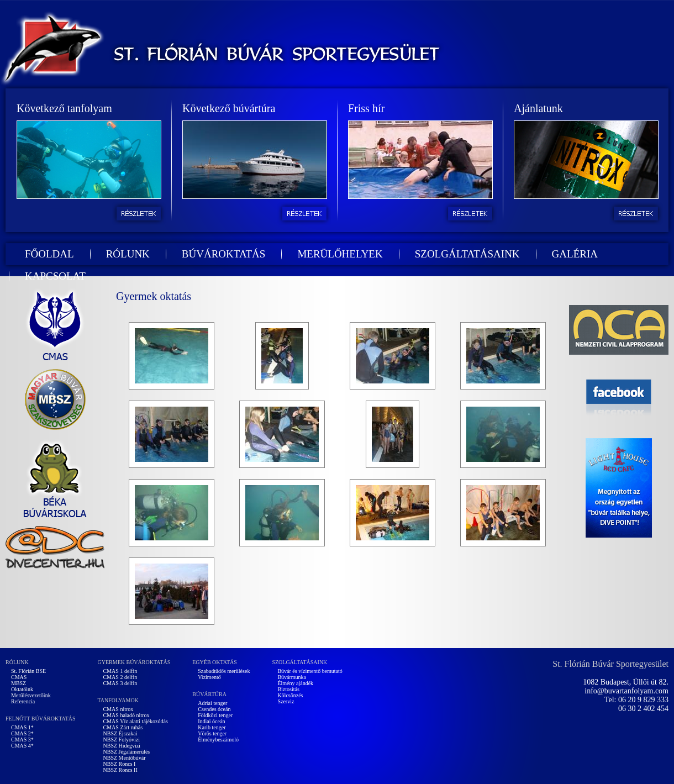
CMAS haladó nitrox (127, 715)
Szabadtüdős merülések (224, 671)
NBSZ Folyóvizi (122, 740)
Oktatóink (22, 689)
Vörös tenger (212, 733)
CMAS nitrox (119, 709)
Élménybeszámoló (218, 740)
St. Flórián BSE (28, 671)
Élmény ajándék (295, 683)
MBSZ (19, 683)
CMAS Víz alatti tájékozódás (136, 721)
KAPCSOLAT (55, 276)
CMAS (19, 677)
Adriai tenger (212, 703)
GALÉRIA (575, 254)
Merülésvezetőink (31, 695)
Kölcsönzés (290, 695)
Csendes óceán (214, 709)
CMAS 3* (22, 740)
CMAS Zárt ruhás (123, 727)
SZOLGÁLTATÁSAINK (467, 254)
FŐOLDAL (49, 254)
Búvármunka (292, 677)
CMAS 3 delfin (120, 683)
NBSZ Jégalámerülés (127, 752)
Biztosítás (288, 689)
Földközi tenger (215, 715)
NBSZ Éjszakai (120, 733)
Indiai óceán (211, 721)
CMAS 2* (22, 733)
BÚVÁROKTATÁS (224, 254)
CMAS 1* (22, 727)
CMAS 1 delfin (120, 671)
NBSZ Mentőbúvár (125, 758)
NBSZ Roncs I (120, 764)
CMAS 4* (22, 746)
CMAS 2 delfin (120, 677)
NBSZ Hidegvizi (122, 746)
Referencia (23, 701)
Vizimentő (209, 677)
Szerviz (286, 701)
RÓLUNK (128, 254)
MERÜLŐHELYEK (340, 254)
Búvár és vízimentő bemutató (310, 671)
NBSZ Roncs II (120, 770)
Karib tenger (212, 727)
